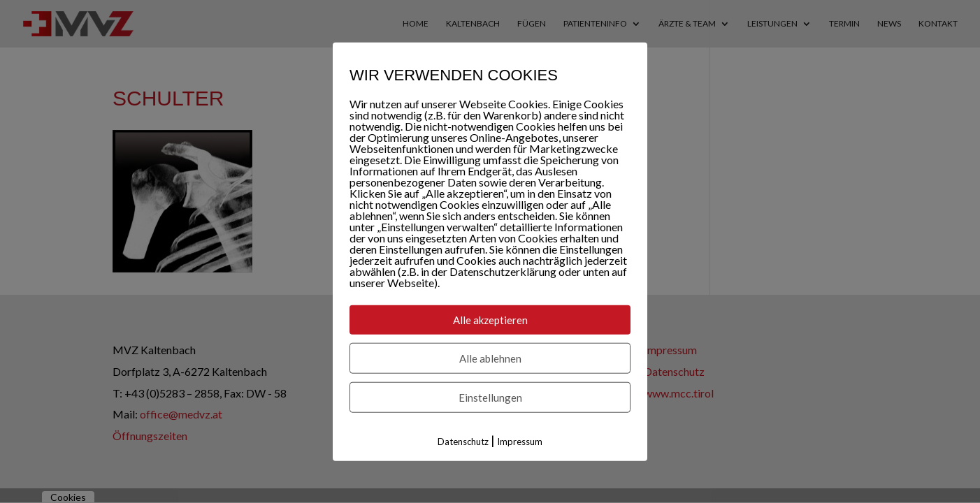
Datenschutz (463, 442)
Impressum (520, 442)
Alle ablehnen (490, 358)
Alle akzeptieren (490, 320)
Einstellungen (490, 398)
